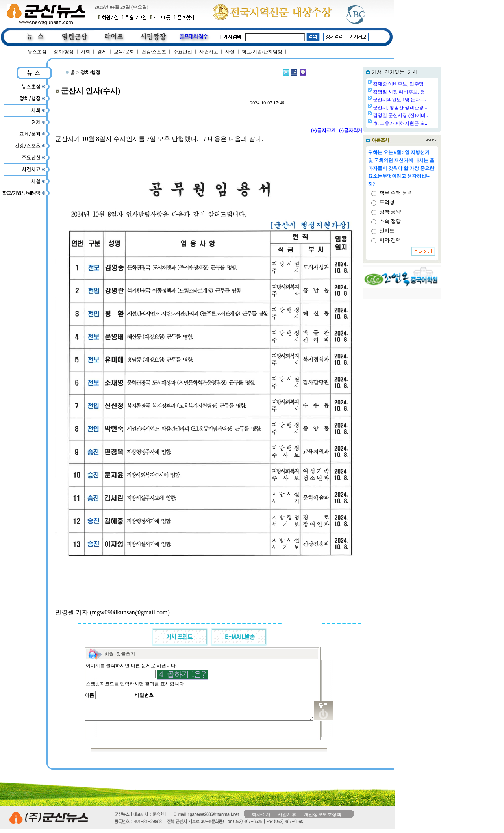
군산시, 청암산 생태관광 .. (400, 108)
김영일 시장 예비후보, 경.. (400, 92)
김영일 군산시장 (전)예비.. (400, 115)
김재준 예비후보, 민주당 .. (400, 84)
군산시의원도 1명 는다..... (399, 100)
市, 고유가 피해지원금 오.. (400, 123)
